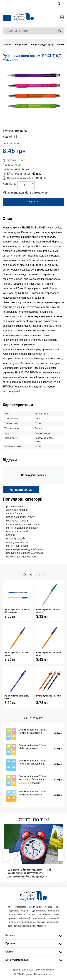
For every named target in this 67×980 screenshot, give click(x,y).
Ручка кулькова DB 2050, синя (49, 654)
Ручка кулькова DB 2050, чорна (17, 654)
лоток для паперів (17, 510)
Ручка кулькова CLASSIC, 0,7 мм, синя (17, 611)
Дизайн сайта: (34, 970)
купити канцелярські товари (23, 524)
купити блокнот (15, 513)
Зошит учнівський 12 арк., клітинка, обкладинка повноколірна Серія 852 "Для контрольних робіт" (35, 731)
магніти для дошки (17, 546)
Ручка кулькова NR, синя (49, 696)
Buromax (39, 428)
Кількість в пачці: (19, 174)
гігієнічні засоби (16, 539)
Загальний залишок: (16, 169)
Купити (33, 202)
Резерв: (8, 165)
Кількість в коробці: (20, 178)
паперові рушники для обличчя (25, 549)
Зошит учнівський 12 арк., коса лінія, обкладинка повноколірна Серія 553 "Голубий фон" (33, 762)
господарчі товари (17, 521)
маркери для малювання (21, 557)
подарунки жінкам (17, 542)
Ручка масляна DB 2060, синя (17, 697)
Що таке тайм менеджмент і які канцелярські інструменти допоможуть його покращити (29, 873)
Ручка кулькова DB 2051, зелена (49, 611)
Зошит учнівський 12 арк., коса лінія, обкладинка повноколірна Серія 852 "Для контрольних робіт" (35, 778)
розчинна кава (15, 506)
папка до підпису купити (21, 517)
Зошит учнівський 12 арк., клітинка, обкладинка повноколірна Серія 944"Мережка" (33, 793)
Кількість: (9, 184)
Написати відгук (11, 143)
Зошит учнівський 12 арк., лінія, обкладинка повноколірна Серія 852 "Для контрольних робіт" (35, 747)
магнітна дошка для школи (22, 528)
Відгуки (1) (35, 783)
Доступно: (9, 160)
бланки (10, 535)
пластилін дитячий (17, 531)
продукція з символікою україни (25, 553)
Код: (6, 137)
